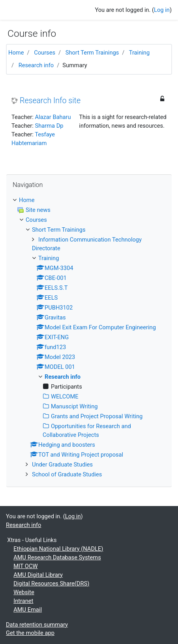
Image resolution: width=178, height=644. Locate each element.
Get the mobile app (30, 633)
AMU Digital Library (38, 575)
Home (16, 53)
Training (139, 53)
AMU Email (28, 610)
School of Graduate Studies (67, 474)
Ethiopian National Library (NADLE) (58, 549)
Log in (162, 10)
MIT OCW (25, 566)
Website (24, 592)
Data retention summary (37, 625)
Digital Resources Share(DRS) (51, 584)
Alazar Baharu (53, 117)
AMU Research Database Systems (57, 557)
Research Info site (50, 101)
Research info (36, 65)
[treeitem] (89, 200)
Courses (45, 53)
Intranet (23, 601)
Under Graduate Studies (62, 465)
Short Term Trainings (92, 53)
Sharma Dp (49, 126)
